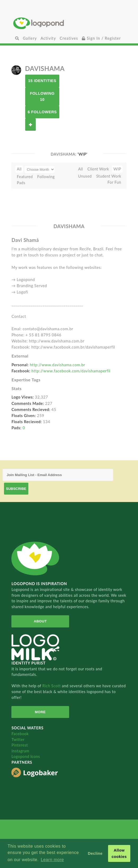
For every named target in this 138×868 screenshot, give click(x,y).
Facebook (20, 734)
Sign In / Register (101, 38)
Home (69, 23)
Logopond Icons (26, 756)
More (40, 712)
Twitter (18, 740)
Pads (21, 183)
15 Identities (42, 81)
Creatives (69, 38)
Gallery (30, 38)
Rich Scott (52, 686)
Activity (48, 38)
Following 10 (42, 96)
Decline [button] (95, 853)
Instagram (20, 751)
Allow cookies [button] (119, 853)
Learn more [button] (52, 860)
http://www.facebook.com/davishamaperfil (71, 371)
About (40, 621)
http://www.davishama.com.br (57, 365)
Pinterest (20, 745)
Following (46, 177)
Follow (30, 125)
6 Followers (42, 112)
